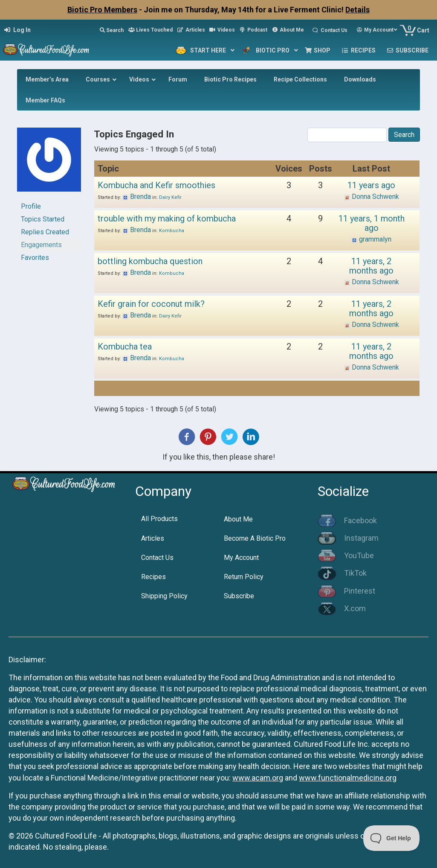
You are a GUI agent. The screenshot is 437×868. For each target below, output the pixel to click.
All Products (159, 519)
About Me (238, 519)
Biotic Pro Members (102, 10)
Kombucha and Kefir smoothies (156, 185)
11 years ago (371, 185)
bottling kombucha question (150, 261)
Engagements (41, 245)
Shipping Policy (164, 596)
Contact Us (157, 558)
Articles (153, 538)
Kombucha (172, 231)
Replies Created (45, 232)
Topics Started (43, 219)
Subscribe (239, 596)
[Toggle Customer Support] (392, 838)
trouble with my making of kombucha (167, 218)
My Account (241, 558)
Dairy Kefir (170, 197)
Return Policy (244, 577)
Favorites (35, 258)
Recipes (153, 577)
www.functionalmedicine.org (348, 778)
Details (357, 10)
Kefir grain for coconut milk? (151, 304)
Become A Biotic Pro (255, 538)
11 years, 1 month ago (372, 223)
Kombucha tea (125, 347)
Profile (31, 206)
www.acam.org (258, 778)
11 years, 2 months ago (371, 266)
